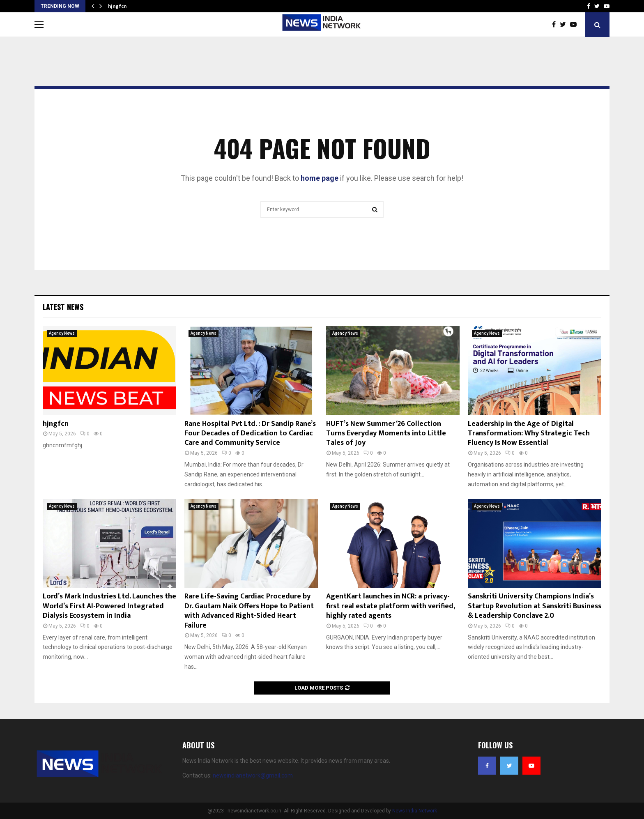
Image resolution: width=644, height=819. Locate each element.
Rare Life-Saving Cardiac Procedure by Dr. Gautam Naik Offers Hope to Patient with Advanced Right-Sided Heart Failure (249, 611)
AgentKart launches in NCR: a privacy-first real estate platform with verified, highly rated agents (390, 606)
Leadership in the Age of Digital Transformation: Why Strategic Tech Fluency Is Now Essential (529, 434)
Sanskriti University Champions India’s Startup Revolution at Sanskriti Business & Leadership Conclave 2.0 (535, 606)
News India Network (415, 811)
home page (320, 178)
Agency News (62, 333)
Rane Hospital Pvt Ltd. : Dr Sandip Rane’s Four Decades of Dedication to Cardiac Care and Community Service (250, 434)
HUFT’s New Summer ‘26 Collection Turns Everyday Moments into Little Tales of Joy (386, 434)
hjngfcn (117, 6)
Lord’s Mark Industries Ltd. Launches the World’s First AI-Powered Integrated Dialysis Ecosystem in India (109, 606)
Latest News (63, 307)
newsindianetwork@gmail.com (253, 775)
